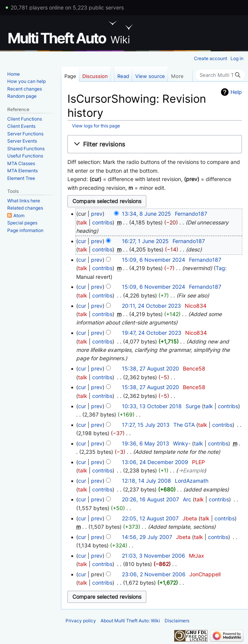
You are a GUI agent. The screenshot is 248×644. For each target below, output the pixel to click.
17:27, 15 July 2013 (146, 425)
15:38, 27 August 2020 (150, 368)
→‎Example (191, 470)
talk (83, 222)
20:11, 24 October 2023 (151, 306)
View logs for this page (96, 126)
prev (97, 214)
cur (82, 241)
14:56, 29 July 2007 (147, 537)
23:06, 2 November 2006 (154, 574)
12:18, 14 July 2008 (146, 481)
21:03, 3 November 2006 (154, 556)
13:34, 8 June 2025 (146, 214)
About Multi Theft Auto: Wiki (130, 621)
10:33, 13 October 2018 (152, 406)
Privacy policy (81, 621)
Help (236, 92)
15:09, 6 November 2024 (154, 260)
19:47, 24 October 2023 (152, 333)
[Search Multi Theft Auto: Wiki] (220, 75)
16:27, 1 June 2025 (145, 241)
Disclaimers (177, 621)
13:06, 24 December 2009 (155, 462)
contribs (102, 222)
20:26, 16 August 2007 (150, 499)
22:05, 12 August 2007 (150, 518)
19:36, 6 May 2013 (146, 443)
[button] (155, 144)
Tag (220, 268)
